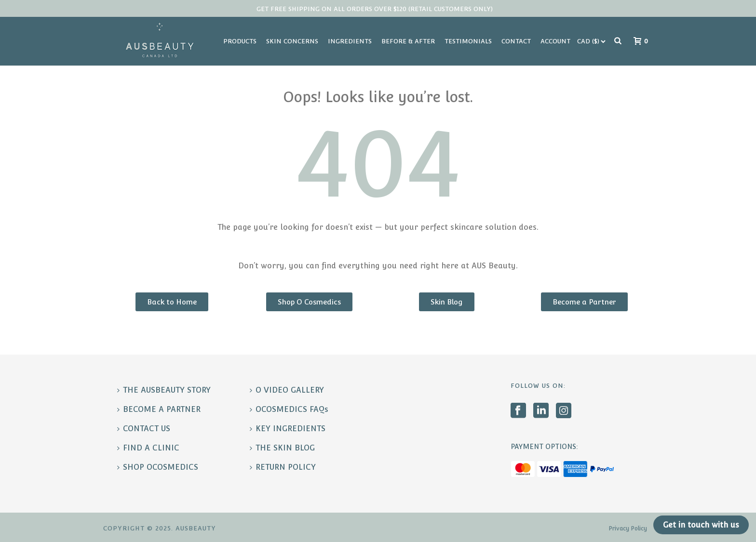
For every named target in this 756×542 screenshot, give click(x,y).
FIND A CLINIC (148, 448)
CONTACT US (144, 429)
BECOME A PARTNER (159, 409)
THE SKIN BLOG (282, 448)
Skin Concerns (292, 41)
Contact (516, 41)
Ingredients (350, 41)
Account (555, 41)
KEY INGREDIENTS (288, 429)
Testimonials (468, 41)
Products (240, 41)
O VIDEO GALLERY (287, 390)
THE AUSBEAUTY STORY (164, 390)
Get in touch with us (701, 525)
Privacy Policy (628, 529)
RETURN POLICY (283, 467)
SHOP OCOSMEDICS (158, 467)
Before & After (408, 41)
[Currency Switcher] (591, 41)
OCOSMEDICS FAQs (289, 409)
